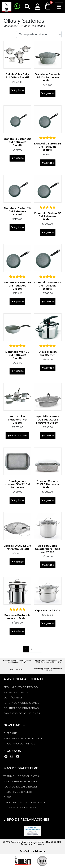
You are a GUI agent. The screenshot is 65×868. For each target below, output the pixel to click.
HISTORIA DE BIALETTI (18, 792)
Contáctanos (13, 698)
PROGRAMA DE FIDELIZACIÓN (23, 738)
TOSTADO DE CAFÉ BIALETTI (21, 787)
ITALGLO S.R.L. (54, 842)
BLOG (7, 797)
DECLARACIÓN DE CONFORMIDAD (26, 802)
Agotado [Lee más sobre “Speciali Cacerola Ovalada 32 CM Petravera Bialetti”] (49, 436)
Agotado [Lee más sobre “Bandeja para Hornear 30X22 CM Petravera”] (19, 500)
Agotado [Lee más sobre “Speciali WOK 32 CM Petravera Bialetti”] (19, 562)
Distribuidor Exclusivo (32, 844)
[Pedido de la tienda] (39, 34)
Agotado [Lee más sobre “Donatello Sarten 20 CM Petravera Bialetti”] (19, 158)
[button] (59, 7)
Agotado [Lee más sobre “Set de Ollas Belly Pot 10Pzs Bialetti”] (19, 90)
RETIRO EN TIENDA (16, 692)
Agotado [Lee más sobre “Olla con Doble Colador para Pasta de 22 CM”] (49, 565)
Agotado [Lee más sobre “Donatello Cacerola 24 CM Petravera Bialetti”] (49, 93)
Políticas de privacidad (21, 708)
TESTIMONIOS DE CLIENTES (21, 776)
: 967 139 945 (49, 669)
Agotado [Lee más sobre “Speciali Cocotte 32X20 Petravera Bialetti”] (49, 500)
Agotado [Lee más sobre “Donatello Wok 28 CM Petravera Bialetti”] (19, 371)
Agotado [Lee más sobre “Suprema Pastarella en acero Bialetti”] (19, 631)
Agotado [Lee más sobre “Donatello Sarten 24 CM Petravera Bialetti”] (49, 163)
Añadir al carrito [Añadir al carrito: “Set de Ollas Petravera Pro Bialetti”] (19, 436)
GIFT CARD (10, 733)
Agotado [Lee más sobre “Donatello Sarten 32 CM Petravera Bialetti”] (49, 302)
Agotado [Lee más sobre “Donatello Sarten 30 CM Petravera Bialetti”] (19, 302)
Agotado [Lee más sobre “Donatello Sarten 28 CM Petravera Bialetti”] (49, 232)
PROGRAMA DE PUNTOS (19, 744)
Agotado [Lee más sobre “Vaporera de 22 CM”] (49, 623)
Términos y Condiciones (21, 703)
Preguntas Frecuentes (20, 781)
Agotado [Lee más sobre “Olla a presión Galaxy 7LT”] (49, 368)
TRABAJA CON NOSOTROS (20, 808)
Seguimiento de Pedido (21, 687)
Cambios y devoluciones (22, 713)
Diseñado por (32, 851)
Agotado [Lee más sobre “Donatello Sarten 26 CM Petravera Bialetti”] (19, 227)
